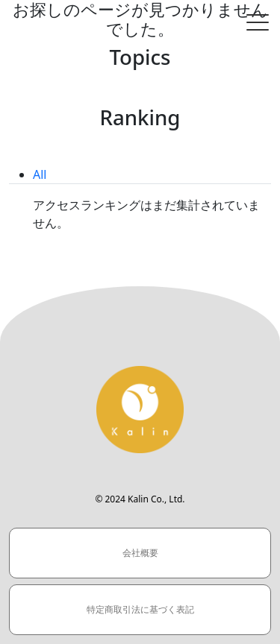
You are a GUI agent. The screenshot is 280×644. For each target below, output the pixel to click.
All (40, 174)
